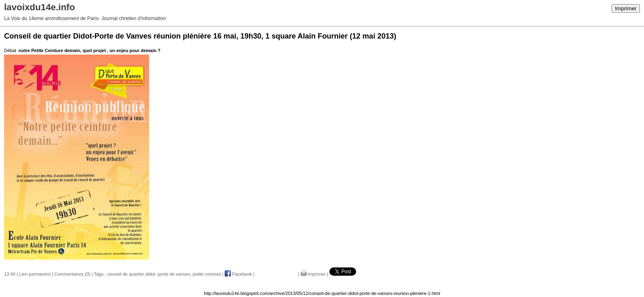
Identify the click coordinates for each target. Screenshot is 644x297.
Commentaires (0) (72, 274)
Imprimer (626, 8)
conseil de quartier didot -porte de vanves (149, 274)
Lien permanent (35, 274)
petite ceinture (207, 274)
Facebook (238, 274)
